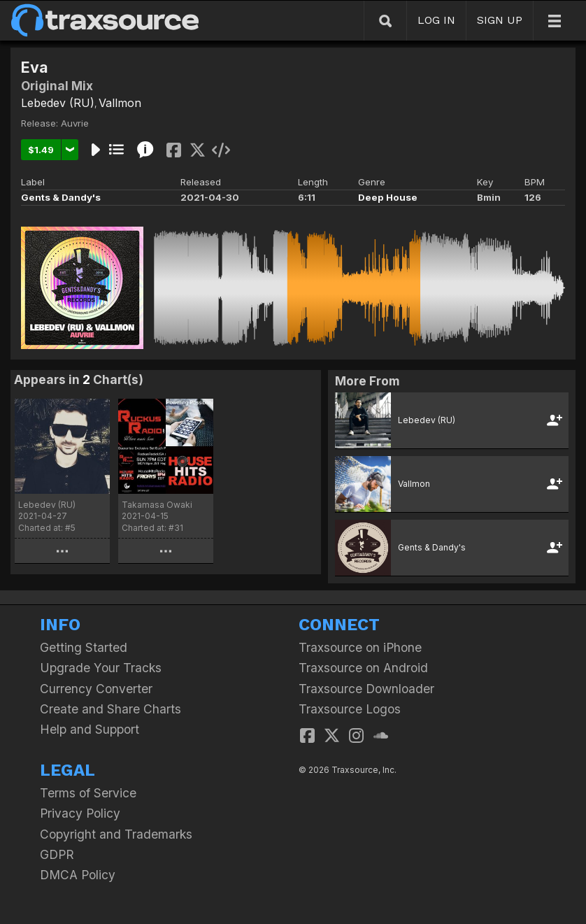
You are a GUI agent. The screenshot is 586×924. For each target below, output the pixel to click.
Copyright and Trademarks (116, 834)
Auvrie (75, 123)
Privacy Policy (80, 813)
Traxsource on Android (363, 668)
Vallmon (120, 103)
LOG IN (436, 20)
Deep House (388, 197)
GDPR (57, 854)
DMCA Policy (78, 875)
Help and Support (90, 729)
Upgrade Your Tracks (101, 668)
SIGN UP (500, 20)
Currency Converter (96, 689)
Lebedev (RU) (58, 103)
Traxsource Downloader (366, 689)
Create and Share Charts (110, 709)
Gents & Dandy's (61, 197)
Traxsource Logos (350, 709)
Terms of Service (88, 793)
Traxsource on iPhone (360, 647)
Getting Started (84, 647)
